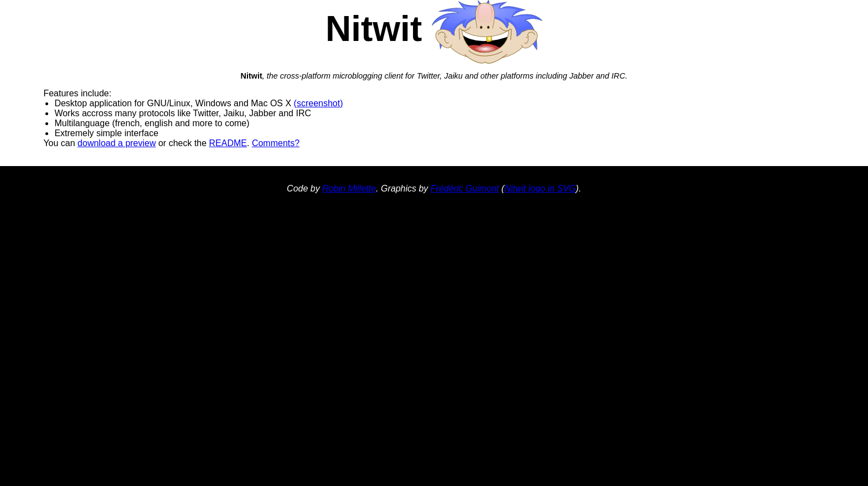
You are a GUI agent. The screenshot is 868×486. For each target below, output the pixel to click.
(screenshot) (319, 103)
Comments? (276, 143)
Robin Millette (349, 188)
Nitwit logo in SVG (540, 188)
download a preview (117, 143)
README (228, 143)
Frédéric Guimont (465, 188)
